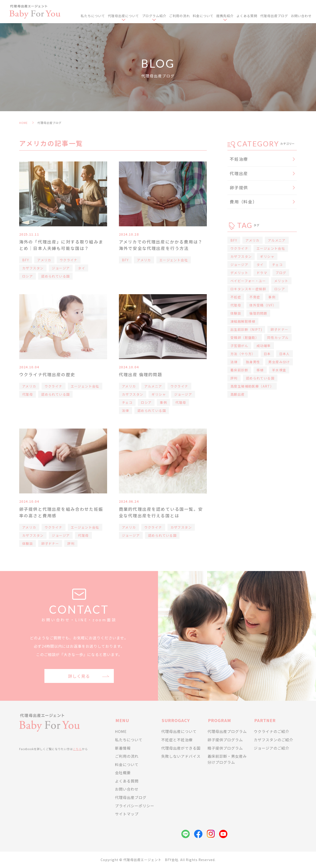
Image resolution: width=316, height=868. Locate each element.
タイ (82, 268)
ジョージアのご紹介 (271, 748)
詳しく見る (79, 676)
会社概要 (123, 773)
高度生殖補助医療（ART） (252, 386)
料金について (203, 16)
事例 (163, 402)
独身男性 (253, 362)
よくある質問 (247, 16)
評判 (71, 543)
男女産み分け (279, 362)
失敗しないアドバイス (181, 756)
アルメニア (153, 386)
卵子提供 (239, 187)
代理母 (28, 394)
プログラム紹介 (154, 16)
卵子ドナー (50, 543)
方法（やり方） (243, 354)
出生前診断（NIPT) (246, 329)
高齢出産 (238, 394)
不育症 (255, 297)
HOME (23, 123)
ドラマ (262, 273)
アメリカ (44, 260)
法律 (125, 410)
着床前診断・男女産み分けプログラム (227, 759)
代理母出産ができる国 (181, 748)
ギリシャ (159, 394)
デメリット (239, 273)
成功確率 (264, 346)
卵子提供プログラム (225, 740)
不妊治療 (239, 159)
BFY (26, 260)
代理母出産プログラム (227, 731)
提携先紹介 (225, 16)
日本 (267, 354)
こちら (77, 749)
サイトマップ (127, 814)
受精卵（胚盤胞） (245, 338)
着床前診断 (239, 370)
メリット (281, 281)
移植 (260, 370)
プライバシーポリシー (135, 806)
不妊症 (236, 297)
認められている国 (55, 276)
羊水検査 (279, 370)
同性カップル (278, 338)
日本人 (285, 354)
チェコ (127, 402)
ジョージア (61, 268)
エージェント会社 (174, 260)
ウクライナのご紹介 (271, 731)
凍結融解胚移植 (243, 321)
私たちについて (93, 16)
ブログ (281, 273)
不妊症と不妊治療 (177, 740)
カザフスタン (33, 268)
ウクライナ (69, 260)
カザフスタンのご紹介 (273, 740)
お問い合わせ (301, 16)
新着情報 (123, 748)
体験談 (28, 543)
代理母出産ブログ (274, 16)
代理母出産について (123, 16)
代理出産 (239, 173)
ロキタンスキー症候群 (248, 289)
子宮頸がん (239, 346)
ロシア (28, 276)
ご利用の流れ (180, 16)
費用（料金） (243, 202)
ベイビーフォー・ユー (248, 281)
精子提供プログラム (225, 748)
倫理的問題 (258, 313)
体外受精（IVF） (263, 305)
